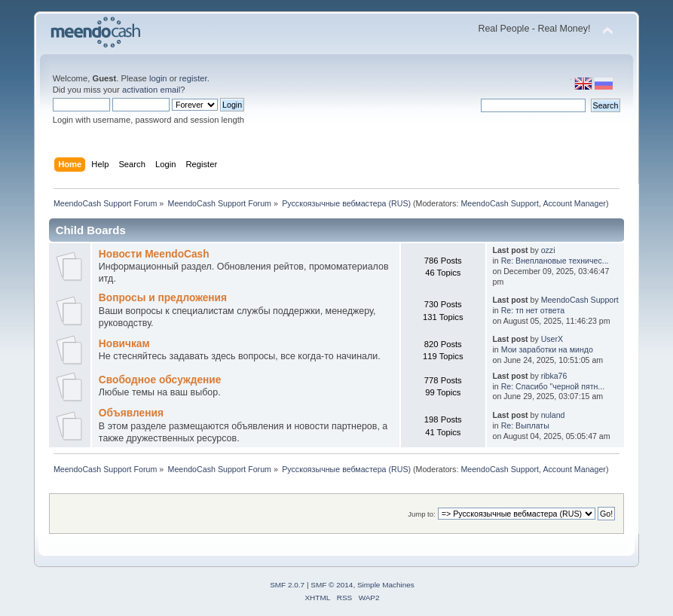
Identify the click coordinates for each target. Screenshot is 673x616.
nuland (553, 415)
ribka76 (554, 376)
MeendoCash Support (500, 203)
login (158, 78)
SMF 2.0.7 (287, 585)
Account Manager (574, 203)
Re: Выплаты (525, 425)
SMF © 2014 (332, 585)
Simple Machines (386, 585)
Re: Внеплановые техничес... (555, 261)
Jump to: (422, 514)
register (193, 78)
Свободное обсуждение (160, 380)
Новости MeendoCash (154, 254)
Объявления (131, 413)
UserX (552, 339)
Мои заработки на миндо (547, 349)
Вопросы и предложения (163, 298)
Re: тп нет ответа (533, 310)
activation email (151, 90)
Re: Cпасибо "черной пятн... (553, 386)
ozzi (548, 250)
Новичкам (124, 344)
